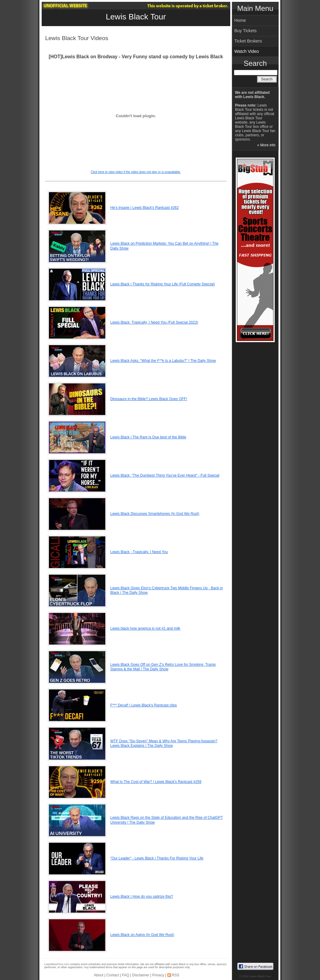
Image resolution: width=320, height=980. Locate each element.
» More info (266, 145)
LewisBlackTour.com (57, 964)
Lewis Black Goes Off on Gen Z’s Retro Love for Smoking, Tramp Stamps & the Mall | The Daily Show (163, 667)
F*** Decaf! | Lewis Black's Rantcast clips (144, 705)
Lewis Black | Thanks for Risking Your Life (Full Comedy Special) (163, 284)
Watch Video (247, 51)
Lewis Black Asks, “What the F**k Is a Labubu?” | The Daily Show (163, 361)
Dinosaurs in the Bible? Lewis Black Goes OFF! (149, 399)
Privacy (158, 975)
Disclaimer (141, 975)
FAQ (126, 975)
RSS (176, 975)
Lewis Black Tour (136, 17)
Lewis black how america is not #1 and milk (145, 628)
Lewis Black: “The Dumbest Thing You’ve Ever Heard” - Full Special (165, 475)
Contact (113, 975)
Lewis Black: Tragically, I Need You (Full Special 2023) (154, 322)
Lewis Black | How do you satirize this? (142, 897)
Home (240, 20)
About (98, 975)
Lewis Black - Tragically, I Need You (139, 552)
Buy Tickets (245, 31)
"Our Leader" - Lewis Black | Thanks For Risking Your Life (157, 858)
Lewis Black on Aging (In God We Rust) (142, 935)
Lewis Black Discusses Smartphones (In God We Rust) (155, 514)
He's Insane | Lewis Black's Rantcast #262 (145, 208)
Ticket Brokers (248, 41)
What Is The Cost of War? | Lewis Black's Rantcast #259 (156, 782)
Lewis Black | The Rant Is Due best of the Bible (148, 437)
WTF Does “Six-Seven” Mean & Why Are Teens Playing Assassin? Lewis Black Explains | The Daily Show (164, 744)
